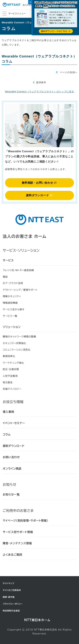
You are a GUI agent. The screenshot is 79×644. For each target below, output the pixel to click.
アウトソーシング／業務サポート (20, 290)
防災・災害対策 (11, 369)
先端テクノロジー (12, 389)
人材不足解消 (10, 376)
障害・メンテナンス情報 (17, 543)
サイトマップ (8, 583)
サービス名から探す (14, 309)
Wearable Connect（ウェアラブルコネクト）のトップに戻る (39, 92)
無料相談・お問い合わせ (39, 183)
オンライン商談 (12, 469)
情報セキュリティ (12, 296)
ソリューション (12, 327)
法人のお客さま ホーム (25, 236)
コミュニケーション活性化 (17, 350)
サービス (8, 260)
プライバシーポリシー (13, 604)
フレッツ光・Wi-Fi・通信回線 (18, 270)
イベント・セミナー (14, 423)
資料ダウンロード (39, 195)
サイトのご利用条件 (12, 590)
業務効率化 (9, 356)
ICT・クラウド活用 (13, 283)
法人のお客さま (20, 5)
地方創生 (8, 382)
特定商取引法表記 (11, 611)
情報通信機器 (10, 303)
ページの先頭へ (69, 72)
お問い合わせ (11, 457)
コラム (7, 434)
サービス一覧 (10, 316)
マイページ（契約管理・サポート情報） (25, 521)
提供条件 (41, 82)
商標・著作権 (9, 597)
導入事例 (8, 412)
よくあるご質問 (12, 555)
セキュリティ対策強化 (14, 343)
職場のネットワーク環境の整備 (19, 337)
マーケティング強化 (13, 363)
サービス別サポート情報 (18, 532)
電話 (5, 277)
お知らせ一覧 (11, 494)
